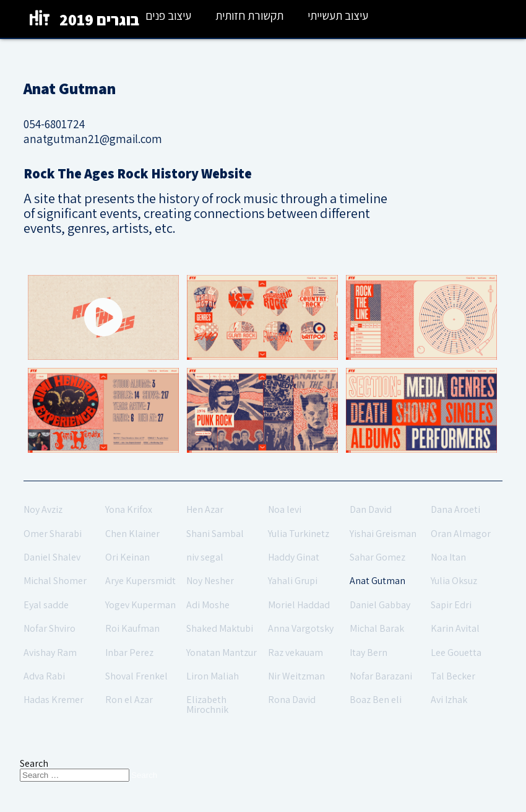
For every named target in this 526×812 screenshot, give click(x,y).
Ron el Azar (129, 700)
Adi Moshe (208, 605)
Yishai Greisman (383, 534)
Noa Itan (448, 557)
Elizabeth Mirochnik (207, 705)
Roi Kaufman (132, 628)
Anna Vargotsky (301, 628)
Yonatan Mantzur (222, 653)
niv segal (205, 557)
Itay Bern (369, 653)
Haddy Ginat (294, 557)
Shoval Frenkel (136, 676)
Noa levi (285, 509)
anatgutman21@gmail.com (93, 139)
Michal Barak (377, 628)
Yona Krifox (129, 509)
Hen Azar (205, 509)
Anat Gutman (377, 581)
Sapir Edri (451, 605)
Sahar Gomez (377, 557)
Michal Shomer (55, 581)
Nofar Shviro (50, 628)
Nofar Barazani (381, 676)
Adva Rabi (44, 676)
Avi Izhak (449, 700)
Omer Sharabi (53, 534)
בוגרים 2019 (99, 20)
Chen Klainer (132, 534)
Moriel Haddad (299, 605)
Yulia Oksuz (454, 581)
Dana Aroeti (455, 509)
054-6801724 (54, 124)
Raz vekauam (295, 653)
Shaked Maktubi (220, 628)
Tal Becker (453, 676)
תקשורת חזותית (249, 16)
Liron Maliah (213, 676)
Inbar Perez (129, 653)
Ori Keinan (127, 557)
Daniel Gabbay (380, 605)
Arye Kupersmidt (140, 581)
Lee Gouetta (456, 653)
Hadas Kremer (54, 700)
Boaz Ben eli (376, 700)
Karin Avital (455, 628)
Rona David (292, 700)
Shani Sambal (215, 534)
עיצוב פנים (168, 16)
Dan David (371, 509)
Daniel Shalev (52, 557)
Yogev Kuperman (140, 605)
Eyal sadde (46, 605)
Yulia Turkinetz (299, 534)
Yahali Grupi (293, 581)
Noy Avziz (43, 509)
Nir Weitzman (296, 676)
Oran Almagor (461, 534)
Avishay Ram (50, 653)
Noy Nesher (210, 581)
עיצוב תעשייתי (338, 16)
